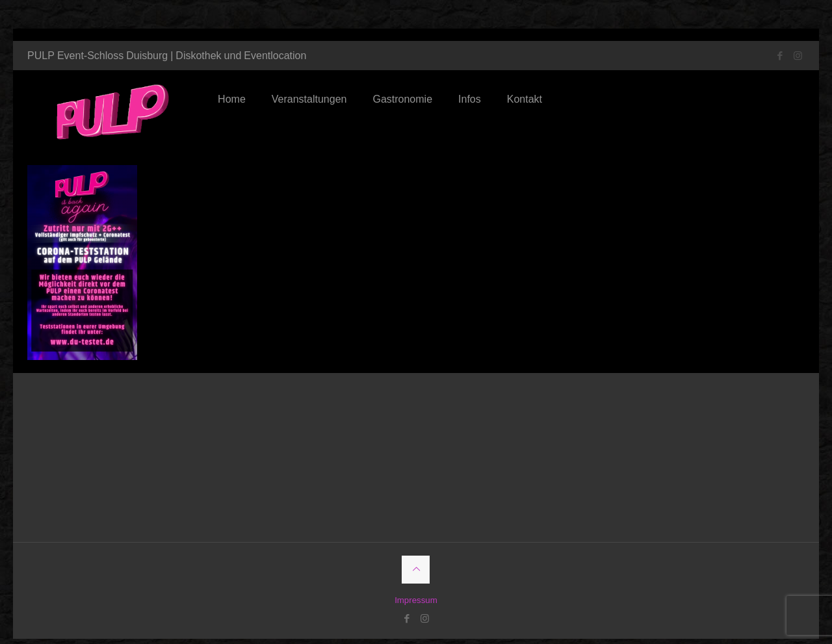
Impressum (416, 588)
